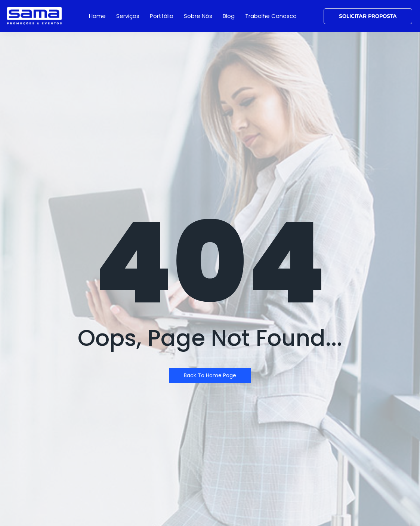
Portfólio (162, 16)
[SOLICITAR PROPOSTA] (368, 16)
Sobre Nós (198, 16)
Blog (229, 16)
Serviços (128, 16)
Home (97, 16)
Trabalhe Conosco (271, 16)
